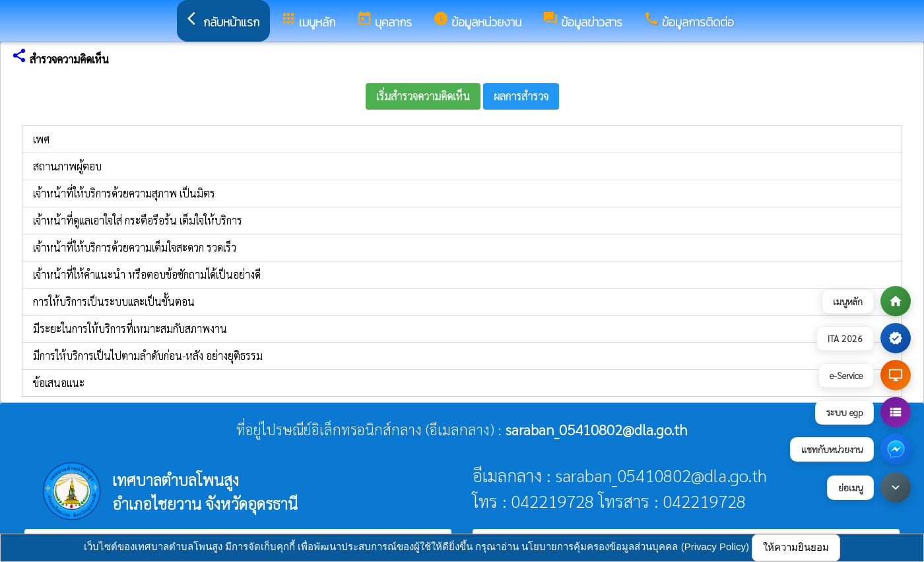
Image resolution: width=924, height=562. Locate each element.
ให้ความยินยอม (796, 547)
